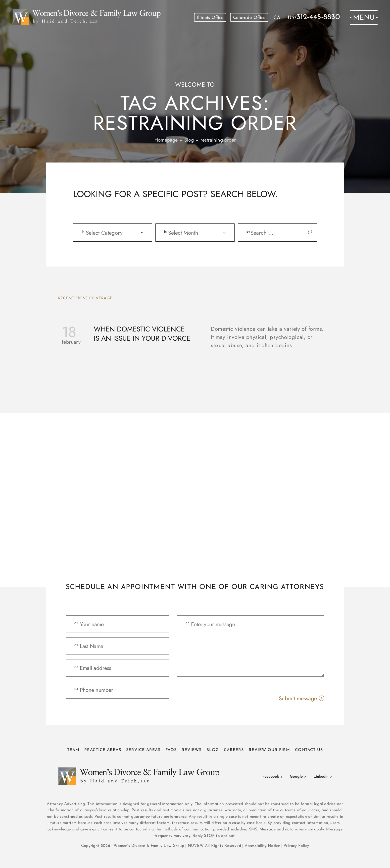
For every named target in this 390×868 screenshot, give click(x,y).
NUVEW (196, 846)
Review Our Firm (269, 750)
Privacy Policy (296, 846)
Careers (234, 750)
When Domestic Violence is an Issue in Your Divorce (142, 334)
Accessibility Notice (263, 846)
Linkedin (321, 777)
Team (73, 750)
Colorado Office (249, 18)
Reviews (192, 750)
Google (296, 777)
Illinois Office (210, 18)
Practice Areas (103, 750)
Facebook (271, 777)
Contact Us (309, 750)
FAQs (171, 750)
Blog (213, 750)
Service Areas (143, 750)
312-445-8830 (318, 17)
